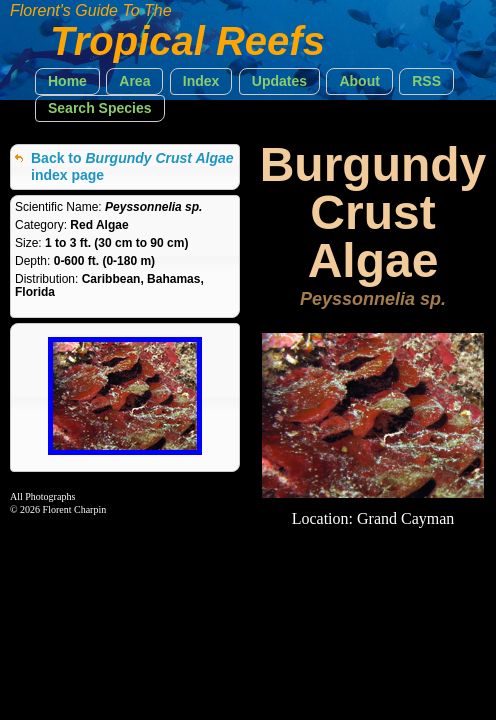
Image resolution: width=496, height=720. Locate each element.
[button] (67, 81)
